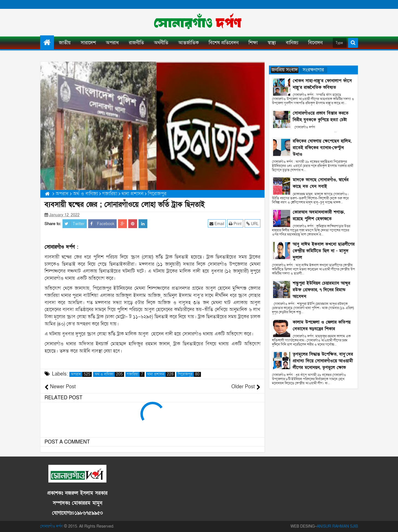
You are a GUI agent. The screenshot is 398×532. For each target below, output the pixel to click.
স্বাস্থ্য (272, 43)
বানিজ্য (292, 43)
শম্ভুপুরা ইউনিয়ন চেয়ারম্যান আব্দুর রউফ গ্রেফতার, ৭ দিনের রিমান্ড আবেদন (321, 290)
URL (252, 224)
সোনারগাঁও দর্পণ (51, 526)
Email (217, 224)
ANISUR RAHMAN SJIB (337, 526)
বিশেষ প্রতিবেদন (224, 43)
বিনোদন (315, 43)
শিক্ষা (253, 43)
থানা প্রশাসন (161, 374)
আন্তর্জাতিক (188, 43)
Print (235, 224)
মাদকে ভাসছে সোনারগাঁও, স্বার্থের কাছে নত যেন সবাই (321, 183)
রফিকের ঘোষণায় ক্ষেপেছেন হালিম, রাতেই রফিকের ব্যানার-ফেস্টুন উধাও (322, 148)
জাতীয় (65, 43)
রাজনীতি (136, 43)
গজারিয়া (136, 374)
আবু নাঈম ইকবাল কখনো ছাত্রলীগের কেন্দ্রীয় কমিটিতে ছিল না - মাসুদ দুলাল (324, 251)
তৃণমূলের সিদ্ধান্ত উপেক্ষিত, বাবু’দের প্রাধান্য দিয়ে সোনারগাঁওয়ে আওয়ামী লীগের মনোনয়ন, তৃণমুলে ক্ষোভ (323, 361)
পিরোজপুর (189, 374)
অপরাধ (112, 43)
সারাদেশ (88, 43)
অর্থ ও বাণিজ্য (109, 374)
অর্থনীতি (161, 43)
